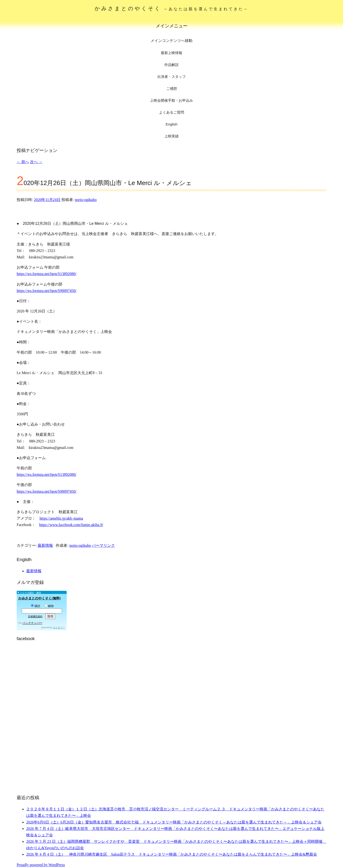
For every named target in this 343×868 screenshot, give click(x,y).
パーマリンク (103, 545)
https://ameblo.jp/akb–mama (61, 518)
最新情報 (45, 545)
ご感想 (172, 88)
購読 (35, 606)
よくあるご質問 (172, 112)
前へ (23, 162)
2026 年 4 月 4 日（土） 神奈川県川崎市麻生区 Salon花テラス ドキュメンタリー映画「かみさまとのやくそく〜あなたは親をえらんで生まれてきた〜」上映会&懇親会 (172, 854)
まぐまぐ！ (59, 627)
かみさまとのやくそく (172, 8)
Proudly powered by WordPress (41, 865)
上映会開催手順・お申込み (171, 100)
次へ (36, 162)
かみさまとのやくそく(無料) (39, 598)
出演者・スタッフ (171, 77)
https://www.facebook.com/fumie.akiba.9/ (71, 525)
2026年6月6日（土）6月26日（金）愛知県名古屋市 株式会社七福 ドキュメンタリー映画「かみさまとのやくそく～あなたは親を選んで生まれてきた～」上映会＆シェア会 (174, 822)
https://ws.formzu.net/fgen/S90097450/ (47, 291)
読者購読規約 (35, 616)
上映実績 (171, 136)
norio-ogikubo (86, 200)
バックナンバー (32, 623)
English (171, 124)
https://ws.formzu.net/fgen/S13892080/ (47, 274)
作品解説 (171, 65)
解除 (49, 606)
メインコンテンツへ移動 (171, 41)
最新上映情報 (171, 53)
